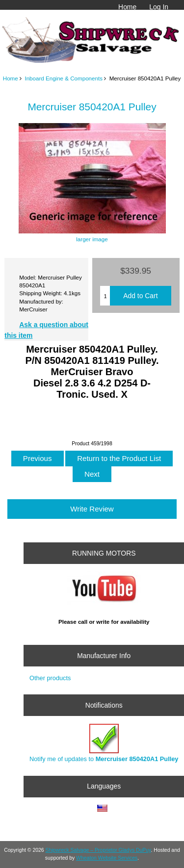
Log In (159, 7)
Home (127, 7)
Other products (50, 678)
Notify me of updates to (104, 743)
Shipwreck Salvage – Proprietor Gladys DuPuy (98, 850)
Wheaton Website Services (107, 858)
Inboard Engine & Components (64, 78)
